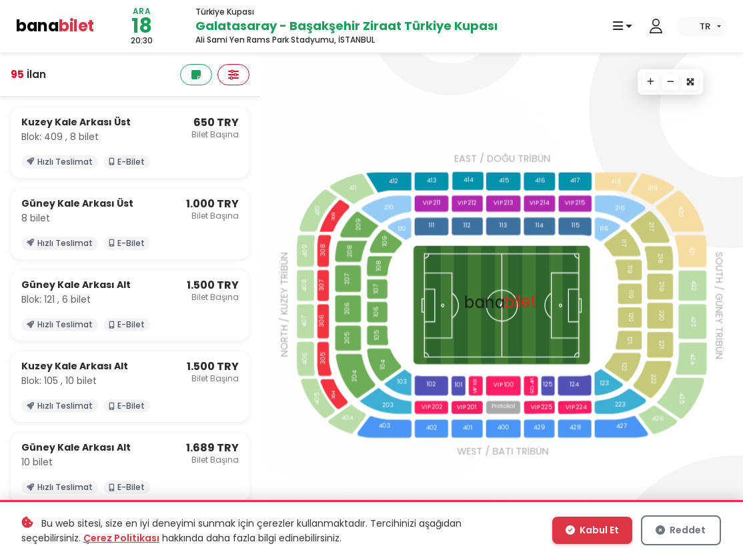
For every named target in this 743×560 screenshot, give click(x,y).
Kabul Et (594, 531)
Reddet (682, 531)
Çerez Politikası (121, 539)
